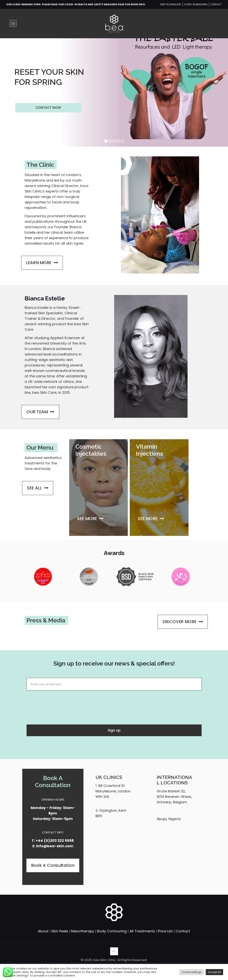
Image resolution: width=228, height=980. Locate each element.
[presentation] (56, 706)
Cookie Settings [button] (191, 972)
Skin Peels (60, 931)
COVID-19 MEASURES (196, 4)
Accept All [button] (214, 972)
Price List (165, 931)
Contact (183, 931)
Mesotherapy (83, 931)
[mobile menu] (13, 23)
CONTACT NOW (48, 108)
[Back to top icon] (114, 951)
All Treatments (142, 931)
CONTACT (216, 4)
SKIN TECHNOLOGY (171, 4)
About (43, 931)
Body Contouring (112, 931)
